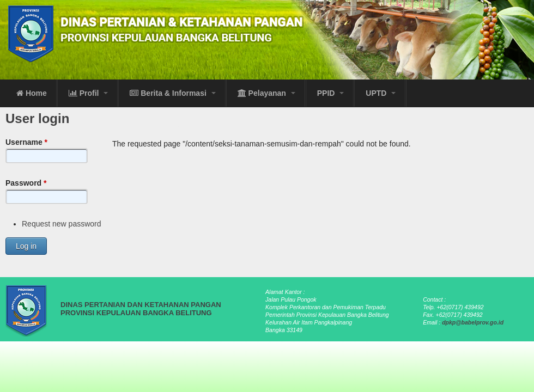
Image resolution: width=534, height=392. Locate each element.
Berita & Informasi (172, 93)
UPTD (381, 93)
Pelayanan (266, 93)
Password (26, 183)
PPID (331, 93)
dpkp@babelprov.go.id (473, 322)
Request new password (62, 224)
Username (26, 142)
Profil (89, 93)
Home (32, 93)
